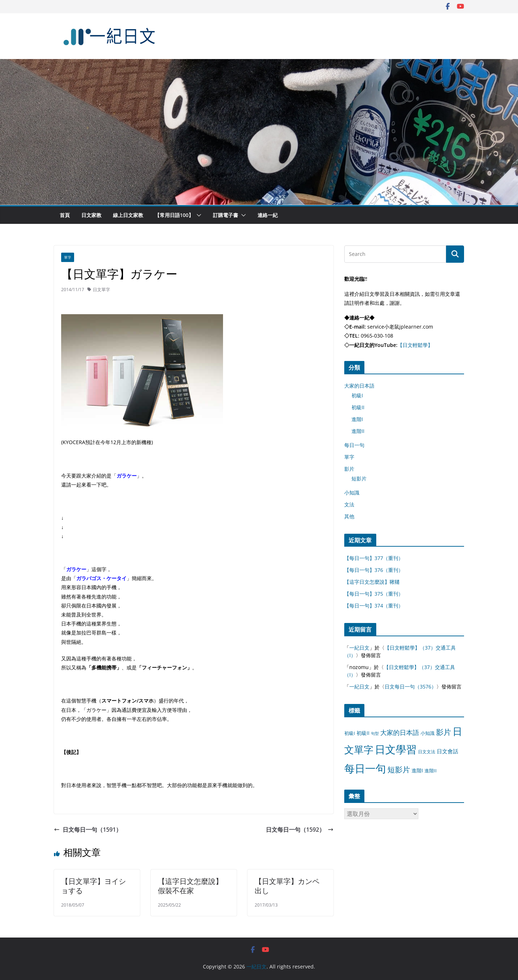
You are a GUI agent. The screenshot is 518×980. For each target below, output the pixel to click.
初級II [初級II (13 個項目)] (363, 733)
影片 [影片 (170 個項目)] (444, 732)
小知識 (352, 493)
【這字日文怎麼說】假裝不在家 (190, 886)
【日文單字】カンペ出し (287, 886)
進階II (358, 431)
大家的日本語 (359, 386)
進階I (357, 419)
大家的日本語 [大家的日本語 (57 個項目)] (400, 732)
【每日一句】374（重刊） (374, 606)
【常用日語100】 (174, 215)
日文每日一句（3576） (410, 687)
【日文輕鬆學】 (415, 345)
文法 (349, 504)
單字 (68, 257)
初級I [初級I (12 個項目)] (350, 733)
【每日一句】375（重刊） (374, 594)
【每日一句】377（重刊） (374, 558)
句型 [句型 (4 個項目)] (375, 733)
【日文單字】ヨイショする (94, 886)
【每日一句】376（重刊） (374, 570)
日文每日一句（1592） (300, 830)
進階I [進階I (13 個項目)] (417, 770)
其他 (349, 516)
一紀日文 (359, 648)
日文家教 (91, 215)
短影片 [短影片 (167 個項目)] (399, 769)
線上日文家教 (128, 215)
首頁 (65, 215)
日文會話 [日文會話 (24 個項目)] (447, 751)
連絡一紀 (268, 215)
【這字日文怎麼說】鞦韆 (372, 582)
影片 (349, 469)
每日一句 (354, 445)
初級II (358, 407)
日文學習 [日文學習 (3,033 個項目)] (396, 749)
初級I (357, 395)
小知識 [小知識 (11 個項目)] (428, 733)
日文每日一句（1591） (88, 830)
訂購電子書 (226, 215)
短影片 (359, 478)
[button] (197, 215)
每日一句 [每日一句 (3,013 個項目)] (365, 768)
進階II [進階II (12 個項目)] (431, 771)
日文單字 (101, 290)
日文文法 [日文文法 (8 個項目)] (427, 752)
